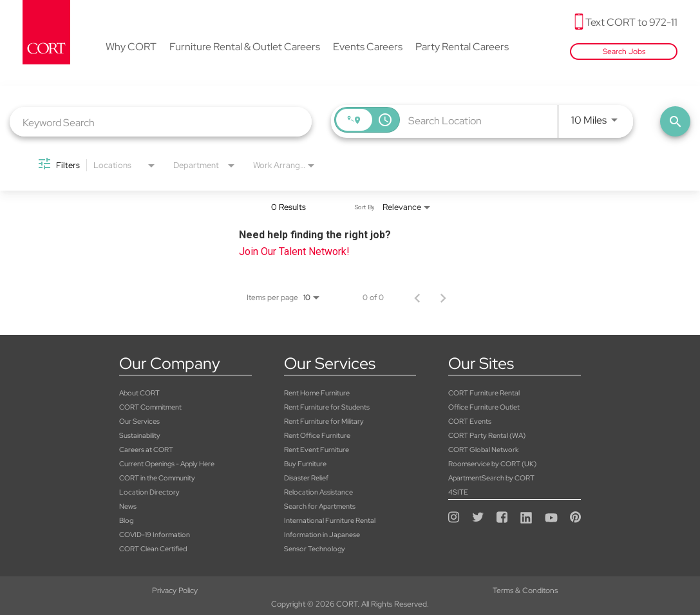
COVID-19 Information (155, 535)
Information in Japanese (322, 535)
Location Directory (149, 492)
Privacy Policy (117, 591)
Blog (126, 520)
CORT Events (470, 421)
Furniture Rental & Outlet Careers (245, 48)
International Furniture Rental (330, 520)
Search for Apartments (320, 506)
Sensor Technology (315, 549)
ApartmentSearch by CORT (491, 478)
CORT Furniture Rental (484, 393)
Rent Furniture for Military (324, 421)
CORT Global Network (483, 449)
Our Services (139, 421)
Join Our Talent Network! (294, 251)
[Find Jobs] (675, 121)
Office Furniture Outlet (484, 407)
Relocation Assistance (318, 492)
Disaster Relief (306, 478)
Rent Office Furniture (317, 435)
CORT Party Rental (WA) (487, 435)
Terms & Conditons (350, 591)
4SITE (458, 492)
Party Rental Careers (462, 48)
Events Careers (368, 48)
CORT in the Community (157, 478)
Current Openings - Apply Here (167, 464)
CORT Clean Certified (153, 549)
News (128, 506)
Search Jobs (624, 52)
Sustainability (140, 435)
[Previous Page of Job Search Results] (417, 298)
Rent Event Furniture (317, 449)
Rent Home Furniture (317, 393)
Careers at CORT (146, 449)
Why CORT (131, 48)
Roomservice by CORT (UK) (492, 464)
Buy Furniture (305, 464)
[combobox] (161, 122)
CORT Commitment (150, 407)
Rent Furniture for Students (327, 407)
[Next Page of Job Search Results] (443, 298)
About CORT (139, 393)
